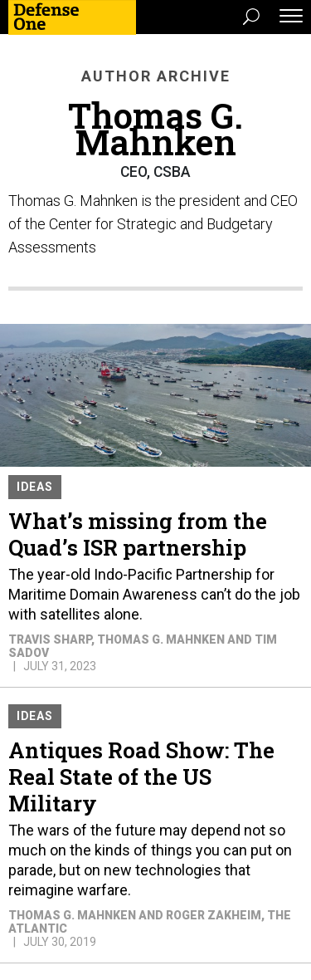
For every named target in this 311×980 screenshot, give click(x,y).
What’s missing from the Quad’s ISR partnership (138, 534)
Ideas (35, 487)
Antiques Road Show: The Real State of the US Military (141, 777)
